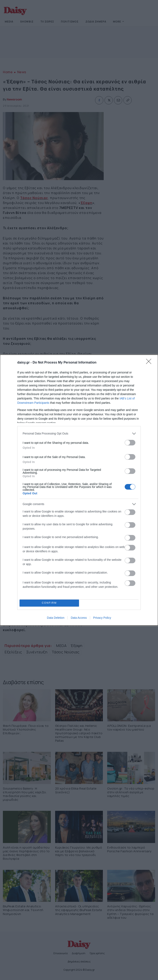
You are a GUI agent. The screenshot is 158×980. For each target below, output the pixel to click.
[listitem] (79, 434)
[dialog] (79, 490)
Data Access (79, 618)
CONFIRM (49, 603)
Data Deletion (56, 618)
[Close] (150, 363)
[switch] (130, 443)
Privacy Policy (102, 618)
